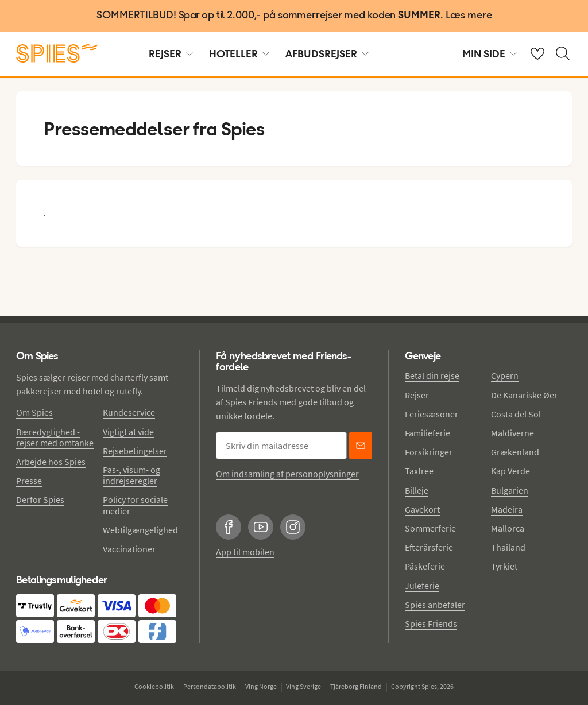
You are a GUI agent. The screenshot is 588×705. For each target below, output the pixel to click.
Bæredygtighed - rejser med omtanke (55, 437)
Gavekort (422, 509)
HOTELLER (239, 54)
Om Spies (34, 412)
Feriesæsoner (432, 414)
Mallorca (508, 528)
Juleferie (422, 586)
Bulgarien (510, 490)
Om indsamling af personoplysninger (287, 474)
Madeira (507, 509)
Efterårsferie (429, 547)
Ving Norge (261, 686)
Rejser (417, 395)
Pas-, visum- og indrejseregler (131, 475)
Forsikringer (429, 452)
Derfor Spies (40, 499)
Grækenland (515, 452)
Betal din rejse (432, 375)
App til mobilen (245, 552)
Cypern (505, 375)
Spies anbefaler (435, 605)
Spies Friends (431, 623)
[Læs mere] (469, 16)
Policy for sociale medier (135, 505)
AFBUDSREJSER (327, 54)
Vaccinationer (129, 549)
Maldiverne (512, 433)
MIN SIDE (490, 54)
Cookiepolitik (154, 686)
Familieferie (428, 433)
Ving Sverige (303, 686)
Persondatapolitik (210, 686)
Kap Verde (510, 471)
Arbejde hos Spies (51, 462)
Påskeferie (425, 566)
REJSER (171, 54)
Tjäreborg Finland (356, 686)
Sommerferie (430, 528)
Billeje (417, 490)
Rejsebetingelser (135, 451)
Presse (29, 481)
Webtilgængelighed (140, 530)
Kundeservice (129, 412)
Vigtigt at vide (128, 432)
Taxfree (419, 471)
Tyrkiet (504, 566)
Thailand (508, 547)
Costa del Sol (516, 414)
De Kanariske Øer (524, 395)
